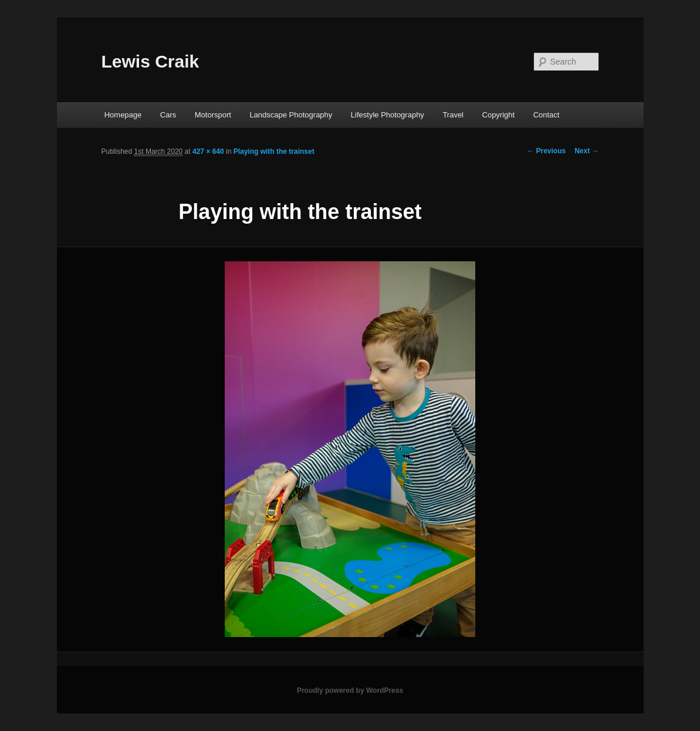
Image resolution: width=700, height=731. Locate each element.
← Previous (546, 151)
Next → (586, 151)
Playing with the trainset (274, 151)
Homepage (123, 115)
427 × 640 (208, 151)
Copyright (499, 115)
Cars (168, 115)
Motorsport (213, 115)
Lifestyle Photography (388, 115)
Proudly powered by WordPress (350, 690)
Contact (547, 115)
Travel (453, 115)
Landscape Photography (291, 115)
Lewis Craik (151, 61)
